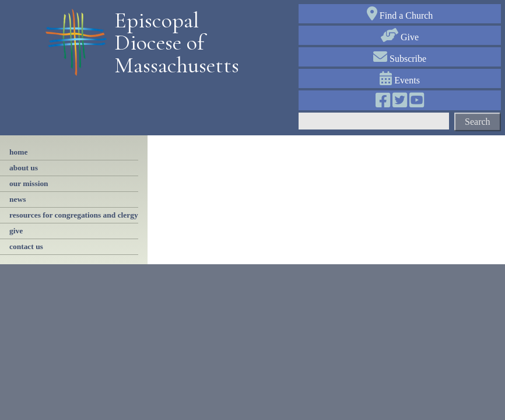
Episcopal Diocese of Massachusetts (173, 43)
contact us (26, 246)
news (17, 199)
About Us (24, 168)
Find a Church (400, 15)
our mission (29, 183)
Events (400, 80)
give (16, 231)
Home (18, 152)
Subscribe (400, 59)
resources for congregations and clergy (74, 215)
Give (400, 37)
